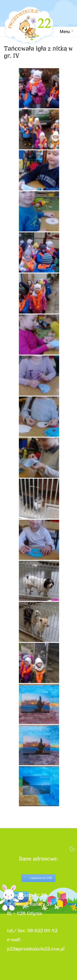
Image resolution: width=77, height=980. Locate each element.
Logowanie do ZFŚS (41, 878)
